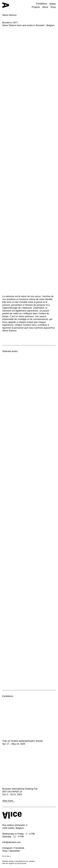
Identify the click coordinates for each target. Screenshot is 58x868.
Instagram (7, 848)
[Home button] (6, 5)
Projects (36, 7)
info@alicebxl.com (11, 842)
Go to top (7, 856)
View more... (9, 801)
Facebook (19, 848)
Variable (32, 861)
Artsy (5, 851)
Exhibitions (42, 4)
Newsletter (15, 851)
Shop (53, 7)
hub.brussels (22, 863)
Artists (53, 4)
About (45, 7)
